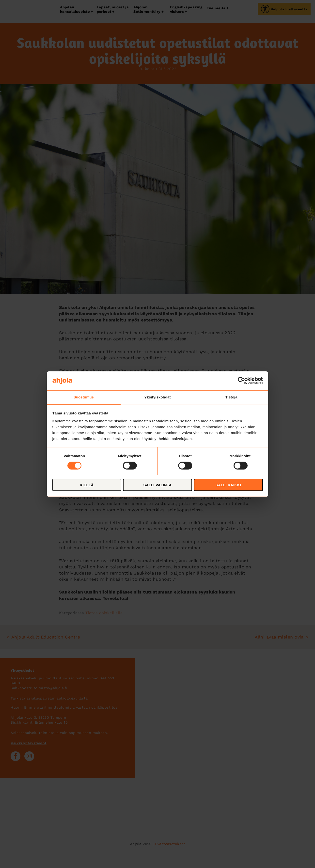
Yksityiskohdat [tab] (157, 397)
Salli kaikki (228, 485)
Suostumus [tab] (84, 397)
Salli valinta (157, 485)
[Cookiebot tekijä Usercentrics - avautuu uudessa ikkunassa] (241, 381)
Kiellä (87, 485)
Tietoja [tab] (231, 397)
